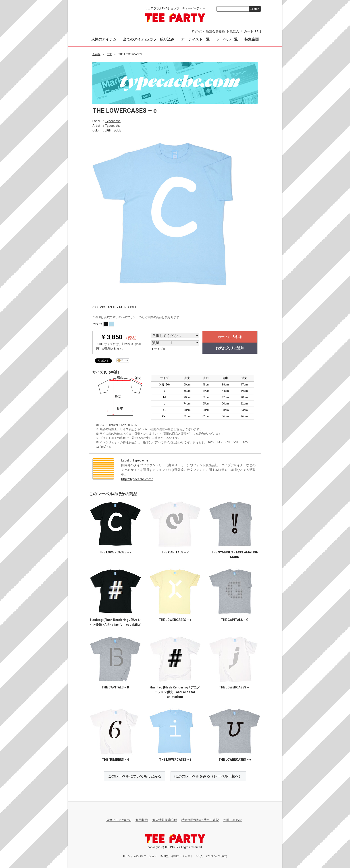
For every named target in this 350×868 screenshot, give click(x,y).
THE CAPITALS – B (115, 687)
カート (249, 31)
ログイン (198, 31)
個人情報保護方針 (165, 820)
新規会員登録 (215, 31)
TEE (109, 54)
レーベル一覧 (227, 39)
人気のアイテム (104, 39)
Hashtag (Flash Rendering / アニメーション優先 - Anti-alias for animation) (175, 692)
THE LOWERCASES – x (175, 620)
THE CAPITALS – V (175, 552)
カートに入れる (230, 337)
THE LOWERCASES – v (235, 759)
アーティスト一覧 (195, 39)
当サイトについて (119, 820)
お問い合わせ (233, 820)
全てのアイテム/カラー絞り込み (149, 39)
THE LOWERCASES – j (235, 687)
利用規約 (142, 820)
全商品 (96, 54)
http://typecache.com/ (137, 479)
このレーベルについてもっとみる (135, 776)
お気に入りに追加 (230, 348)
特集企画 (252, 39)
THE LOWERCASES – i (175, 759)
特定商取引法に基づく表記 (200, 820)
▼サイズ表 (158, 349)
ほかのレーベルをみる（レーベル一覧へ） (208, 776)
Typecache (113, 121)
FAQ (258, 31)
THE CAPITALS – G (235, 620)
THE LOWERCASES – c (115, 552)
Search (255, 9)
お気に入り (234, 31)
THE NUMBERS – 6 (115, 759)
